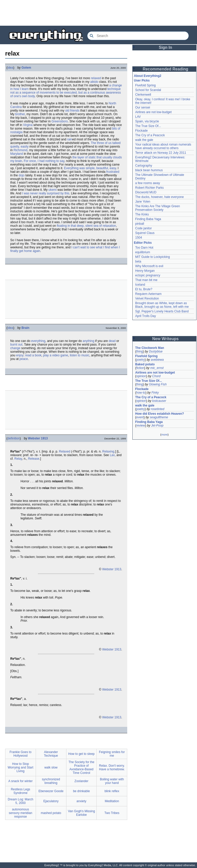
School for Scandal (148, 90)
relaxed (96, 78)
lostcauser (159, 401)
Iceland (140, 285)
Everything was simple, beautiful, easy (90, 168)
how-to (141, 393)
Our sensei (143, 107)
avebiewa (157, 360)
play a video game (56, 355)
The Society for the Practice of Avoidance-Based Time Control (81, 767)
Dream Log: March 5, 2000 (20, 801)
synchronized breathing (51, 781)
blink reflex (112, 791)
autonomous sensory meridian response (20, 813)
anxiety (81, 801)
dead (112, 341)
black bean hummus (149, 170)
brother (20, 114)
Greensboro (60, 121)
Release (34, 459)
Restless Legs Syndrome (20, 791)
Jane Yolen (143, 202)
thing (140, 351)
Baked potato (145, 364)
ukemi (53, 190)
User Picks (142, 80)
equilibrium (143, 252)
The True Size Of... (148, 126)
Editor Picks (143, 243)
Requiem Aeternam (148, 294)
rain (70, 139)
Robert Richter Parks (149, 188)
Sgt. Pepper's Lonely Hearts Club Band (162, 311)
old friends (72, 111)
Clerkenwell (143, 95)
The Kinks (142, 214)
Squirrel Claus (145, 233)
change (15, 348)
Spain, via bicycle (147, 121)
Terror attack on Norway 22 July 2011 (161, 153)
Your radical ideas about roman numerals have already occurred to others (163, 146)
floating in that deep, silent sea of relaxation (86, 226)
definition (14, 438)
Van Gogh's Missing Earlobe (81, 813)
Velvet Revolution (147, 299)
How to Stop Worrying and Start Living (21, 767)
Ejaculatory (51, 801)
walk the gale (144, 140)
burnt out (16, 345)
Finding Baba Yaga (148, 219)
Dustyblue (156, 351)
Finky (155, 393)
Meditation (112, 801)
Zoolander (81, 781)
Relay (18, 459)
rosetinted (158, 409)
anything (88, 341)
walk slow (51, 767)
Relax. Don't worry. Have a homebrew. (112, 767)
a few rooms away (148, 183)
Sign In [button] (165, 47)
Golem (26, 68)
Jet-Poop (157, 426)
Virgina (28, 125)
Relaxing (108, 451)
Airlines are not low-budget (153, 112)
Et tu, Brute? (144, 289)
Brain (26, 328)
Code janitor (144, 228)
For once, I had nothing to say (44, 161)
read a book (33, 355)
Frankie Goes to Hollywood (20, 754)
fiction (140, 368)
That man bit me (146, 280)
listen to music (80, 355)
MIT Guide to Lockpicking (152, 257)
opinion (141, 376)
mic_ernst (157, 368)
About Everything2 (148, 76)
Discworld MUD (146, 192)
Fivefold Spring (145, 85)
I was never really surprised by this (46, 193)
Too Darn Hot (144, 248)
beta (138, 261)
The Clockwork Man (150, 348)
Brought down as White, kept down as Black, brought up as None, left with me (162, 305)
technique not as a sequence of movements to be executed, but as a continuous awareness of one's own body (66, 93)
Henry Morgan (145, 271)
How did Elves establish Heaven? (160, 414)
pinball (140, 224)
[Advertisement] (98, 13)
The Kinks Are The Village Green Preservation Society (157, 208)
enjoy (20, 355)
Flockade (141, 131)
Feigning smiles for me (112, 754)
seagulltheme (159, 417)
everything (38, 341)
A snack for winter (21, 781)
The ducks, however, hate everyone (159, 197)
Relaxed (65, 451)
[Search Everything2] (138, 36)
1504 (139, 238)
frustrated (113, 172)
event (140, 417)
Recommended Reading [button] (165, 69)
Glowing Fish (158, 384)
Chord (156, 376)
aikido (94, 82)
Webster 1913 (38, 438)
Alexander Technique (51, 754)
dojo (22, 175)
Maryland (17, 154)
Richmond (21, 150)
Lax (112, 455)
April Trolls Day (146, 316)
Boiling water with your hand (112, 781)
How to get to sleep (81, 754)
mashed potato (51, 813)
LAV (138, 117)
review (141, 426)
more (164, 435)
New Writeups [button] (166, 339)
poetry (140, 360)
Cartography (144, 166)
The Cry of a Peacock (150, 135)
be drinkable (81, 791)
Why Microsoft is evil (149, 266)
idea (10, 68)
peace (24, 359)
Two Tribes (112, 813)
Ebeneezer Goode (51, 791)
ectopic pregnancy (148, 275)
